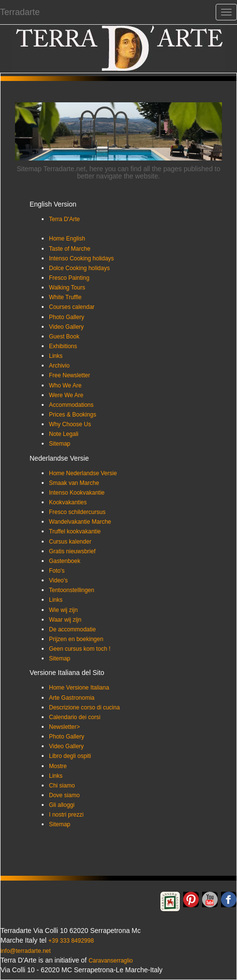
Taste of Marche (70, 249)
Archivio (59, 366)
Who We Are (65, 386)
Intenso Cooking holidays (81, 258)
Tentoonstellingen (71, 590)
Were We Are (66, 395)
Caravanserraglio (111, 961)
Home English (67, 239)
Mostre (58, 766)
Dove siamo (64, 795)
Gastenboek (65, 561)
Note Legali (64, 434)
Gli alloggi (62, 805)
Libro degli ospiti (70, 756)
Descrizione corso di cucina (84, 707)
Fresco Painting (69, 278)
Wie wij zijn (63, 610)
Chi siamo (62, 786)
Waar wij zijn (65, 620)
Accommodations (71, 405)
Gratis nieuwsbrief (72, 551)
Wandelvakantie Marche (80, 522)
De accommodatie (72, 629)
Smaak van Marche (74, 483)
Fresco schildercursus (77, 512)
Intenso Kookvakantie (77, 493)
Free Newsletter (70, 375)
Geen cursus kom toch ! (80, 649)
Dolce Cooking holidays (79, 268)
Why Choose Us (70, 424)
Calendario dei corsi (75, 717)
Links (56, 356)
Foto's (57, 571)
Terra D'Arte (64, 219)
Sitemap (60, 444)
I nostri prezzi (66, 815)
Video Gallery (66, 327)
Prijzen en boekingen (76, 639)
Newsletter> (64, 727)
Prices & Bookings (72, 415)
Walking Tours (67, 288)
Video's (58, 580)
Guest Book (64, 337)
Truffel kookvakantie (75, 531)
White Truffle (65, 297)
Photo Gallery (67, 317)
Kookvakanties (68, 502)
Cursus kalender (70, 542)
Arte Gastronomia (72, 698)
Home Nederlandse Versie (83, 473)
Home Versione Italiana (79, 688)
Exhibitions (63, 346)
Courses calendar (72, 307)
